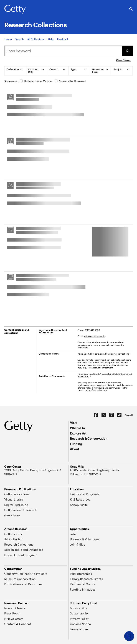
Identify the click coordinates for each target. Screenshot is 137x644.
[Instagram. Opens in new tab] (111, 415)
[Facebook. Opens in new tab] (96, 415)
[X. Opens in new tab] (104, 415)
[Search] (19, 41)
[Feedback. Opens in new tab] (63, 41)
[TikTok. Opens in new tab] (119, 415)
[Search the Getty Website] (131, 9)
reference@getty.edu (95, 336)
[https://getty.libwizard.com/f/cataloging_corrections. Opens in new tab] (105, 354)
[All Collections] (36, 41)
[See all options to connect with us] (129, 415)
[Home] (8, 41)
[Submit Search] (127, 51)
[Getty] (15, 9)
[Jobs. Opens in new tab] (73, 534)
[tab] (15, 71)
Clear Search (124, 60)
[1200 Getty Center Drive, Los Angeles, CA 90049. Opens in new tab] (36, 472)
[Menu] (129, 636)
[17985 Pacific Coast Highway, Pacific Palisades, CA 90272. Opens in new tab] (101, 472)
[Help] (51, 41)
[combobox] (63, 51)
